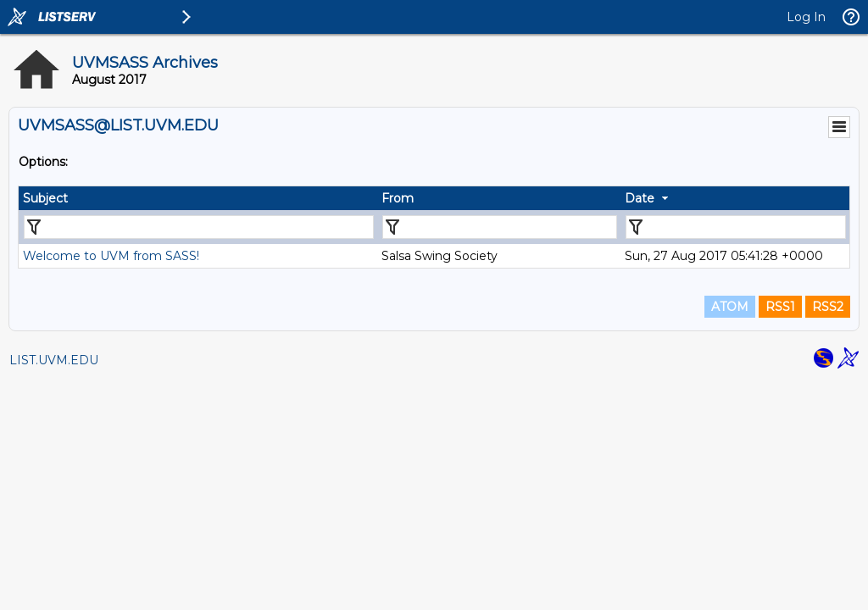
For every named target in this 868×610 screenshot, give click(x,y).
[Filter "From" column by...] (500, 227)
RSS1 (780, 307)
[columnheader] (198, 198)
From (398, 198)
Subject (45, 198)
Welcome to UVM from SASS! (111, 256)
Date (640, 198)
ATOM (730, 307)
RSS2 (828, 307)
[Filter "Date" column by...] (736, 227)
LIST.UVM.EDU (54, 360)
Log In (806, 17)
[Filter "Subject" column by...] (199, 227)
